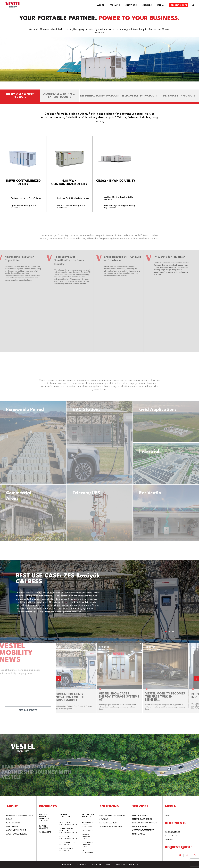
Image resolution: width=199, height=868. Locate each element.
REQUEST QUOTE (179, 5)
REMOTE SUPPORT (140, 816)
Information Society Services (127, 864)
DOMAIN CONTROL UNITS (86, 836)
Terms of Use (96, 864)
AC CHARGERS (45, 832)
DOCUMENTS (176, 823)
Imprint (109, 864)
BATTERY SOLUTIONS (65, 816)
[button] (166, 631)
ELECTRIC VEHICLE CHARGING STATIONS (44, 818)
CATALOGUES (171, 836)
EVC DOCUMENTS (173, 832)
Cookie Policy (81, 864)
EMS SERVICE (87, 830)
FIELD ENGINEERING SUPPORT (145, 823)
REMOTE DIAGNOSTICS (142, 819)
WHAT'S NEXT (12, 827)
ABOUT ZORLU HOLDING (17, 834)
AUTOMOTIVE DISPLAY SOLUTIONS (88, 824)
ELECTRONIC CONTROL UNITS (87, 844)
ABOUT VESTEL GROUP (16, 830)
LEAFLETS (169, 840)
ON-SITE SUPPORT (140, 827)
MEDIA (161, 5)
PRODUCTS (115, 5)
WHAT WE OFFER (13, 823)
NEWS (168, 816)
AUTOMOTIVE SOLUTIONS (88, 816)
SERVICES (147, 5)
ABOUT (101, 5)
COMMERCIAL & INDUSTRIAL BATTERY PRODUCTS (68, 830)
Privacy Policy (66, 864)
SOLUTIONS (131, 5)
